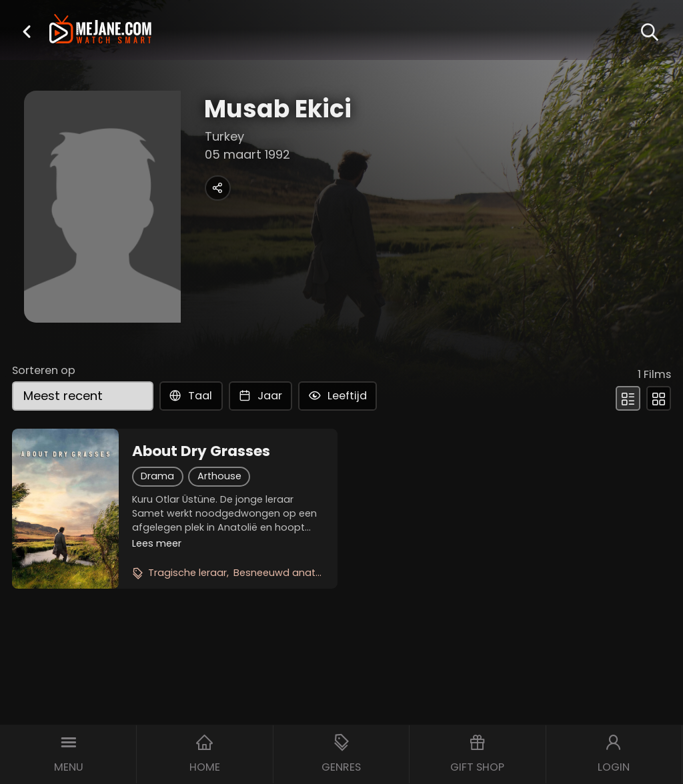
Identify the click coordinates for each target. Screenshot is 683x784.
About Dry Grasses (201, 451)
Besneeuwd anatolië (283, 573)
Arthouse (219, 476)
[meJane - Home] (100, 30)
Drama (157, 476)
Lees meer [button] (157, 543)
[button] (27, 31)
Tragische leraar (187, 573)
